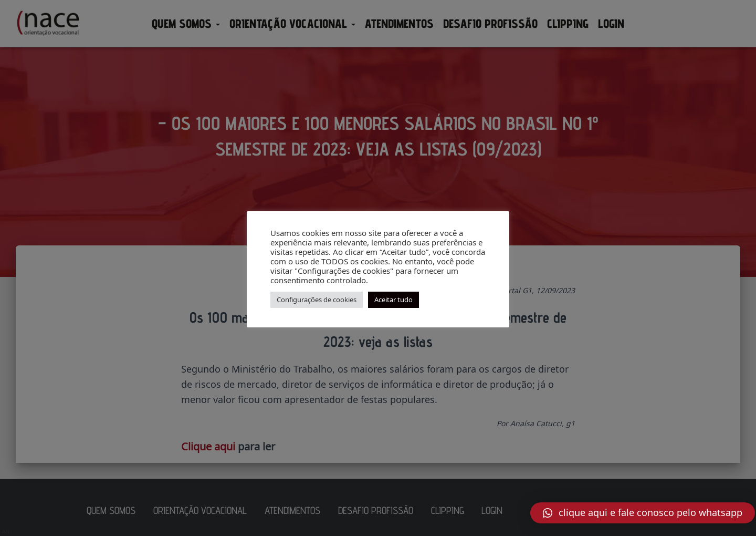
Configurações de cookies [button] (317, 300)
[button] (643, 513)
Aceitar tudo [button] (393, 300)
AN (6, 531)
